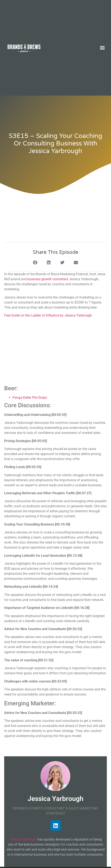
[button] (102, 48)
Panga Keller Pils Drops (30, 398)
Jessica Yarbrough (23, 839)
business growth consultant (48, 279)
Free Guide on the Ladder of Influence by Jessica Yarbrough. (48, 315)
